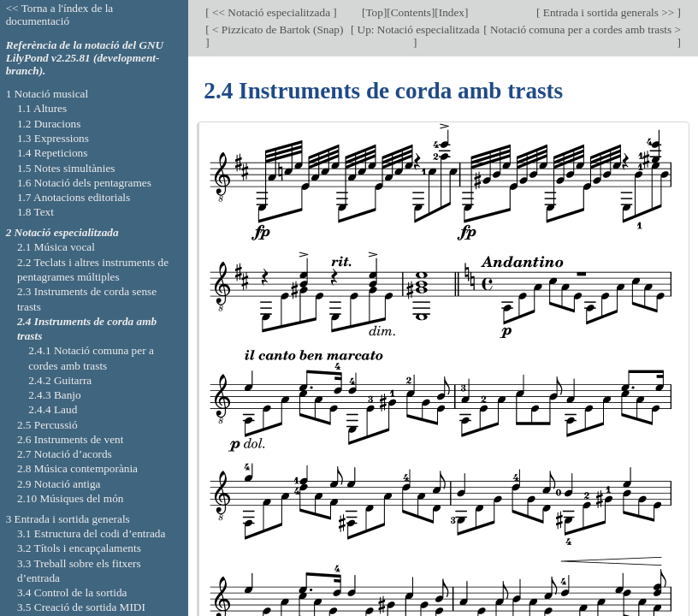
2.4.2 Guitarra (60, 380)
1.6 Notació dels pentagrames (84, 183)
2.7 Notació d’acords (65, 454)
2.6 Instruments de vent (71, 439)
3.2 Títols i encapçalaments (79, 548)
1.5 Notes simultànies (66, 168)
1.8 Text (35, 212)
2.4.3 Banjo (55, 395)
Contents (411, 12)
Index (452, 12)
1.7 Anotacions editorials (74, 197)
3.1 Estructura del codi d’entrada (92, 533)
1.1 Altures (42, 108)
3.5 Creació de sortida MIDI (81, 607)
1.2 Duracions (49, 124)
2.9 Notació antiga (59, 484)
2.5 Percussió (47, 425)
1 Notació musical (47, 94)
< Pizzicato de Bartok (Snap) (277, 30)
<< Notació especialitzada (272, 12)
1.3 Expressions (53, 138)
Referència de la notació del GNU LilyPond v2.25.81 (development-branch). (85, 58)
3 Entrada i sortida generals (68, 519)
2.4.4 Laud (53, 409)
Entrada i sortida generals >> (608, 12)
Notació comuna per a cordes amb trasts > (584, 30)
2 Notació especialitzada (62, 232)
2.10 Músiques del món (71, 498)
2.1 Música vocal (56, 247)
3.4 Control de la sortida (72, 592)
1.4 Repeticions (53, 153)
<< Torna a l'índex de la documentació (60, 15)
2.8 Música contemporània (77, 468)
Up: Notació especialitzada (417, 30)
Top (374, 12)
